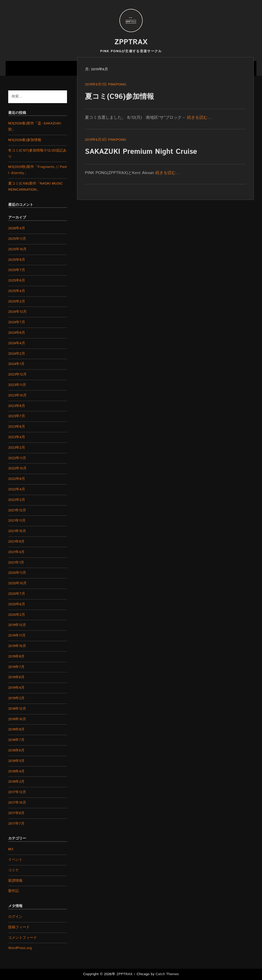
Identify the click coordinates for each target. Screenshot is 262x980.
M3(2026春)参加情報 (25, 140)
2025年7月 (17, 270)
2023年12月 (17, 374)
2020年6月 (17, 604)
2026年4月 (17, 228)
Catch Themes (167, 974)
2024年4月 (17, 343)
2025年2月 (17, 301)
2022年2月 (17, 500)
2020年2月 (17, 615)
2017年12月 (17, 792)
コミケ (14, 870)
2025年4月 (17, 291)
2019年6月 (16, 677)
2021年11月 (17, 521)
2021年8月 (16, 542)
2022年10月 (17, 468)
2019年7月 (16, 667)
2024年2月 (17, 354)
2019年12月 (17, 625)
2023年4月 (17, 437)
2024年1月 (16, 364)
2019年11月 (17, 636)
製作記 (14, 891)
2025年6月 (17, 281)
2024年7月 (17, 322)
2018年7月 (16, 740)
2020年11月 (17, 573)
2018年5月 (16, 761)
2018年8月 (16, 729)
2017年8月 (16, 813)
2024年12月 (17, 312)
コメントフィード (23, 938)
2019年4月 (16, 688)
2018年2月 (16, 782)
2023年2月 (17, 448)
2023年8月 (17, 406)
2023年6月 (17, 427)
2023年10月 (17, 395)
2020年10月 (17, 583)
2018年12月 (17, 709)
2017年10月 (17, 803)
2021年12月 (17, 510)
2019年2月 (16, 698)
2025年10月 (17, 249)
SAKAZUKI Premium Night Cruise (141, 152)
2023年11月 (17, 385)
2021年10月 (17, 531)
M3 (11, 849)
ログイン (15, 917)
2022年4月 (17, 489)
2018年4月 (16, 771)
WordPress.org (20, 948)
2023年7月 (17, 416)
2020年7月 (17, 594)
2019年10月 (17, 646)
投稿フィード (19, 927)
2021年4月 (16, 552)
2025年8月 (17, 260)
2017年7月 (16, 824)
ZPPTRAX (131, 42)
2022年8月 (17, 479)
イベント (15, 860)
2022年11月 (17, 458)
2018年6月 (16, 750)
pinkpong (117, 84)
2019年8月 (16, 656)
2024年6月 (17, 333)
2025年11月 (17, 239)
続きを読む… (199, 118)
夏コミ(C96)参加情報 (119, 97)
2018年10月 (17, 719)
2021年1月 (16, 563)
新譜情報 (15, 881)
